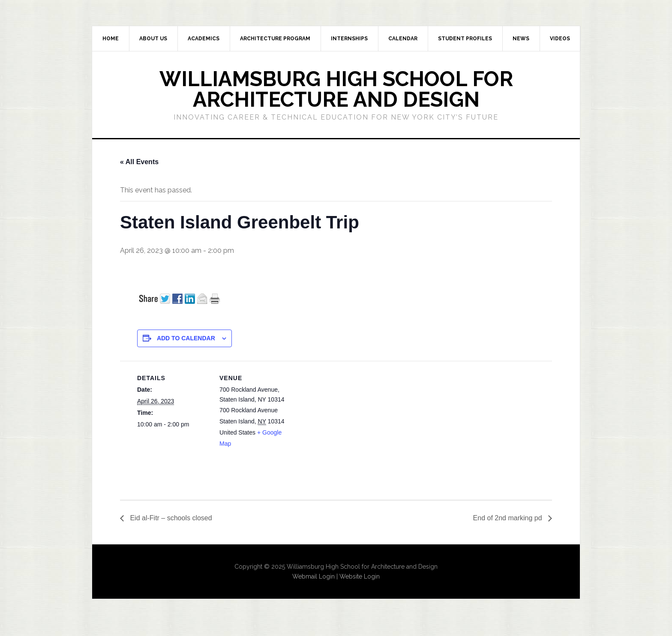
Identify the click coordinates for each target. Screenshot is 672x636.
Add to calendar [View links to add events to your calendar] (186, 338)
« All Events (139, 162)
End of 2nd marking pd (508, 518)
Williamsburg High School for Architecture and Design (336, 89)
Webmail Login (313, 576)
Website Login (360, 576)
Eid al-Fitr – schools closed (170, 518)
